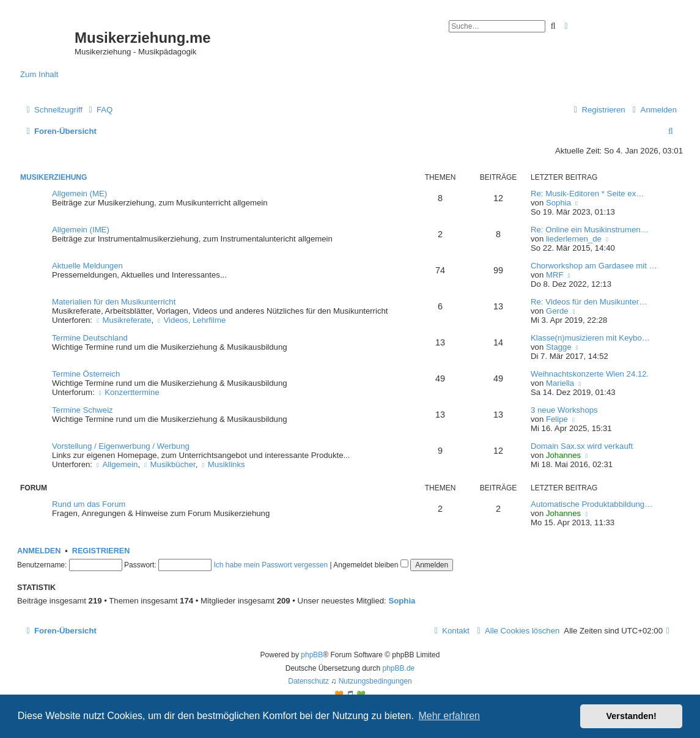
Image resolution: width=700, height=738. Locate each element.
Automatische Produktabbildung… (591, 504)
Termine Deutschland (90, 338)
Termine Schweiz (83, 410)
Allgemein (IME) (81, 230)
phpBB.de (399, 668)
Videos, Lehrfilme (191, 320)
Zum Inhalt (39, 74)
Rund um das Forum (89, 504)
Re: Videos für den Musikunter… (589, 302)
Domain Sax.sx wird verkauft (582, 446)
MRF (555, 275)
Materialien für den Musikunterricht (114, 302)
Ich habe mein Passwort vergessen (271, 565)
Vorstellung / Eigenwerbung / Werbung (121, 446)
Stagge (559, 347)
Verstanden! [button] (632, 716)
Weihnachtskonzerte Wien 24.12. (590, 374)
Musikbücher (169, 464)
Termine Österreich (86, 374)
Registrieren (101, 551)
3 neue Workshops (564, 410)
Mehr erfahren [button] (449, 716)
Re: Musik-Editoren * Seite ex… (587, 194)
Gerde (557, 311)
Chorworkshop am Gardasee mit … (594, 266)
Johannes (563, 455)
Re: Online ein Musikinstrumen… (590, 230)
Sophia (558, 203)
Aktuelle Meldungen (87, 266)
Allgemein (116, 464)
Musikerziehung (53, 177)
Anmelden (39, 551)
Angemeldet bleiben (370, 565)
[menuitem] (99, 110)
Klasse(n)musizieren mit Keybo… (590, 338)
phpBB (312, 655)
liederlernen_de (574, 239)
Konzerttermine (128, 392)
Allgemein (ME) (79, 194)
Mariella (560, 383)
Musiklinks (223, 464)
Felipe (557, 419)
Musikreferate (123, 320)
